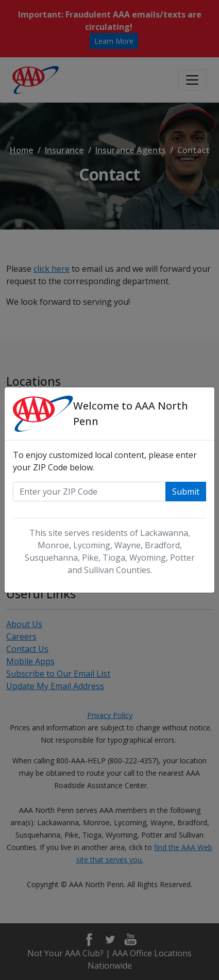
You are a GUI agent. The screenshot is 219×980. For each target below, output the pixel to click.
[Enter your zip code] (89, 492)
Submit (186, 492)
